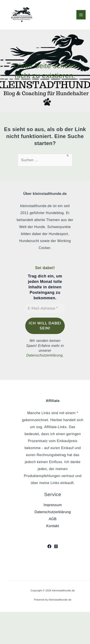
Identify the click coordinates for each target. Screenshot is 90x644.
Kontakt (53, 526)
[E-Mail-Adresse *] (45, 308)
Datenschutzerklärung (45, 355)
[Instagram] (56, 546)
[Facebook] (49, 546)
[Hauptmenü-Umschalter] (81, 15)
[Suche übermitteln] (68, 155)
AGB (53, 519)
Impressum (53, 505)
